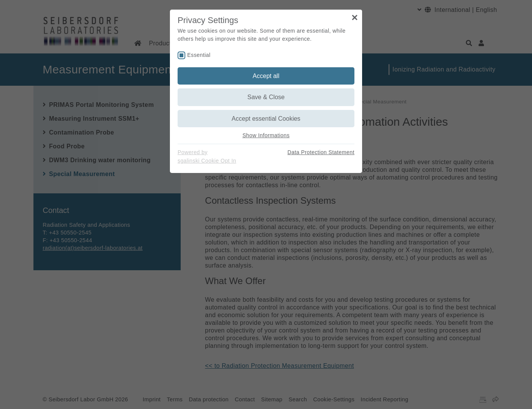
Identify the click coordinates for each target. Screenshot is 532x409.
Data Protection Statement (321, 152)
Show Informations (266, 135)
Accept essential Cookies (266, 119)
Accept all (266, 76)
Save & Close (266, 97)
